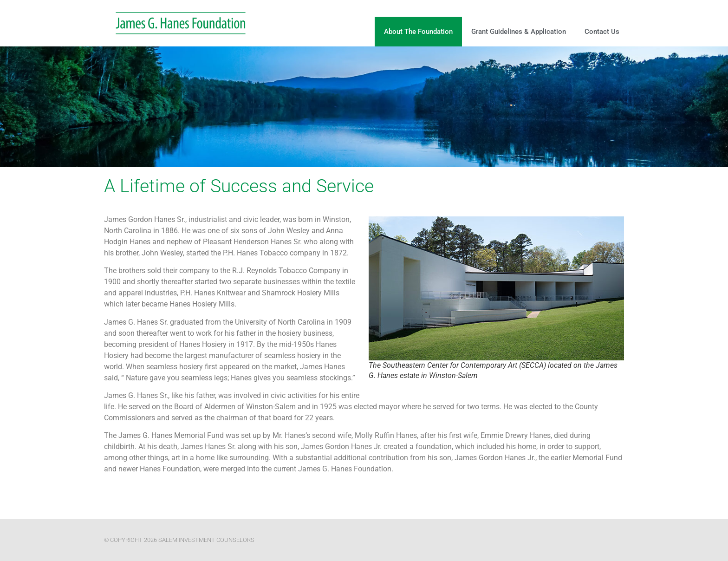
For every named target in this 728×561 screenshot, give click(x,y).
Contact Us (602, 32)
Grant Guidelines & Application (519, 32)
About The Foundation (418, 32)
